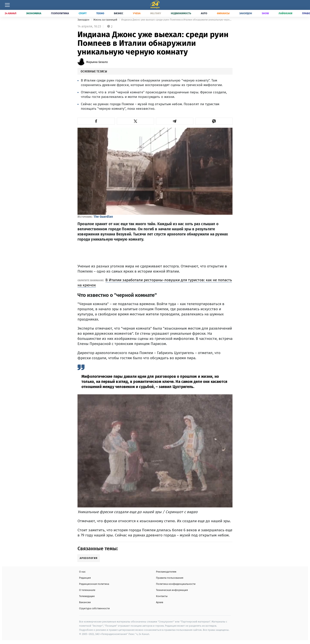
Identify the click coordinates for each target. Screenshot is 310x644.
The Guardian (103, 217)
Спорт (83, 13)
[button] (96, 121)
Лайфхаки (285, 13)
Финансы (223, 13)
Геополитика (60, 13)
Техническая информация (172, 590)
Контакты (162, 596)
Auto (204, 13)
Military (156, 13)
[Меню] (7, 5)
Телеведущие (87, 596)
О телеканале (87, 590)
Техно (100, 13)
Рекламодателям (166, 572)
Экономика (34, 13)
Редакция (85, 578)
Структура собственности (94, 608)
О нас (82, 572)
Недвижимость (181, 13)
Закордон (246, 13)
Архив (160, 602)
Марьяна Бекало (97, 62)
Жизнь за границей (106, 20)
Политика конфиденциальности (176, 584)
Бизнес (119, 13)
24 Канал (11, 13)
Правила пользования (170, 578)
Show (265, 13)
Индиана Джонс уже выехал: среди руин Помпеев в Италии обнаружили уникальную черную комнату (177, 20)
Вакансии (85, 602)
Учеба (137, 13)
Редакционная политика (94, 584)
